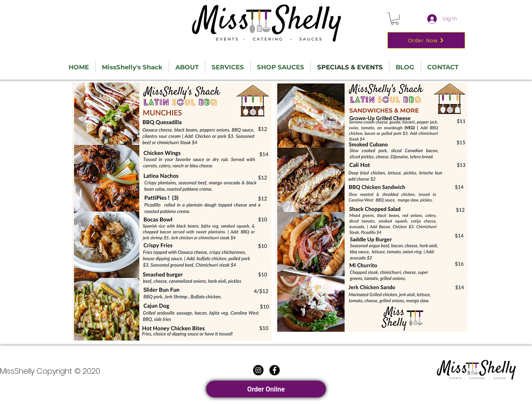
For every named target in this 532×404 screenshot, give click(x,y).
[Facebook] (275, 370)
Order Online (266, 389)
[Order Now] (426, 40)
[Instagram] (258, 370)
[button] (395, 18)
